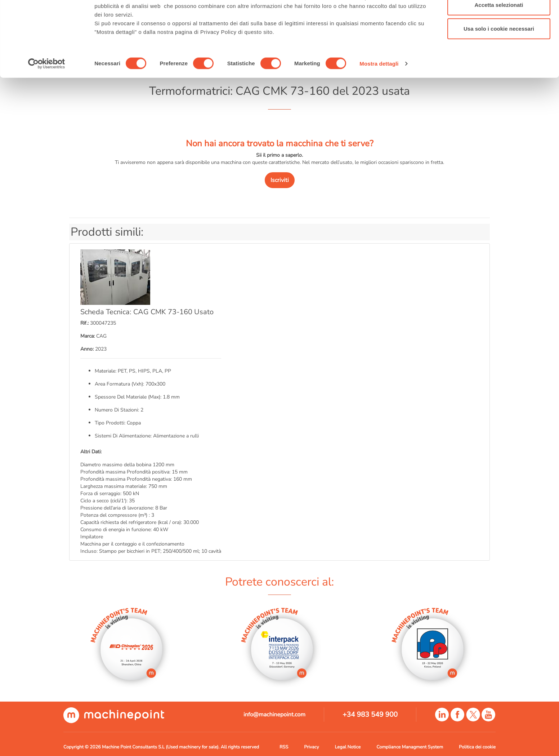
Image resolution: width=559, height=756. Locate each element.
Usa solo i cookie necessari (499, 66)
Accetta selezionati (499, 43)
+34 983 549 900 (370, 715)
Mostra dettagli (379, 101)
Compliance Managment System (410, 747)
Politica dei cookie (477, 747)
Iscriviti (280, 180)
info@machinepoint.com (274, 715)
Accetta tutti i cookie (499, 19)
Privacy (311, 747)
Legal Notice (348, 747)
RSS (284, 747)
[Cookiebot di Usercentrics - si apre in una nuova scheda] (47, 102)
